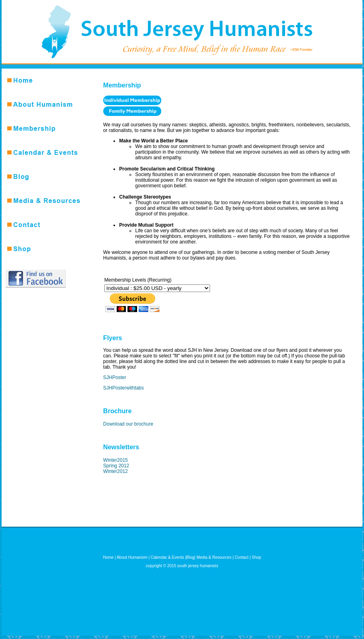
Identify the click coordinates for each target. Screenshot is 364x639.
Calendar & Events (167, 557)
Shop (256, 557)
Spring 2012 (116, 466)
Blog (190, 557)
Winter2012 (115, 471)
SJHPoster (114, 377)
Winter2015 (115, 460)
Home (108, 557)
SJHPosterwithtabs (123, 388)
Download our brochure (128, 424)
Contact (241, 557)
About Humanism (132, 557)
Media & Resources (214, 557)
